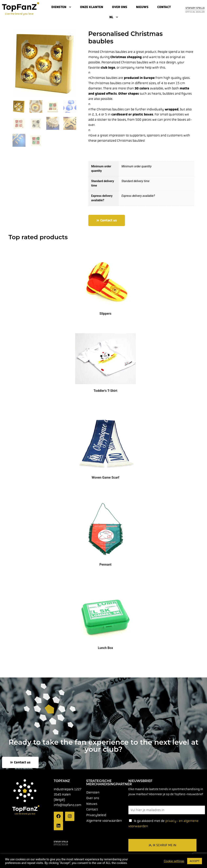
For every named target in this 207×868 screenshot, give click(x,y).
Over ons (120, 7)
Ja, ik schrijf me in (162, 845)
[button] (70, 37)
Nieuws (142, 7)
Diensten (61, 7)
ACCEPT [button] (195, 861)
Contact (164, 7)
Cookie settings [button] (174, 861)
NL (114, 17)
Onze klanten (92, 7)
